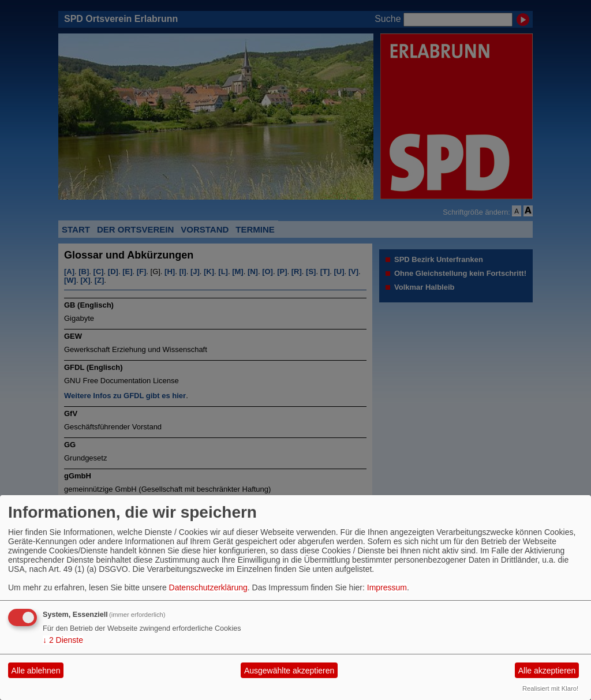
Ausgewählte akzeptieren (289, 671)
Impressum (387, 587)
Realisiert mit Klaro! (550, 688)
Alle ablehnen (36, 671)
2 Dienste (63, 640)
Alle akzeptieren (547, 671)
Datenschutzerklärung (208, 587)
